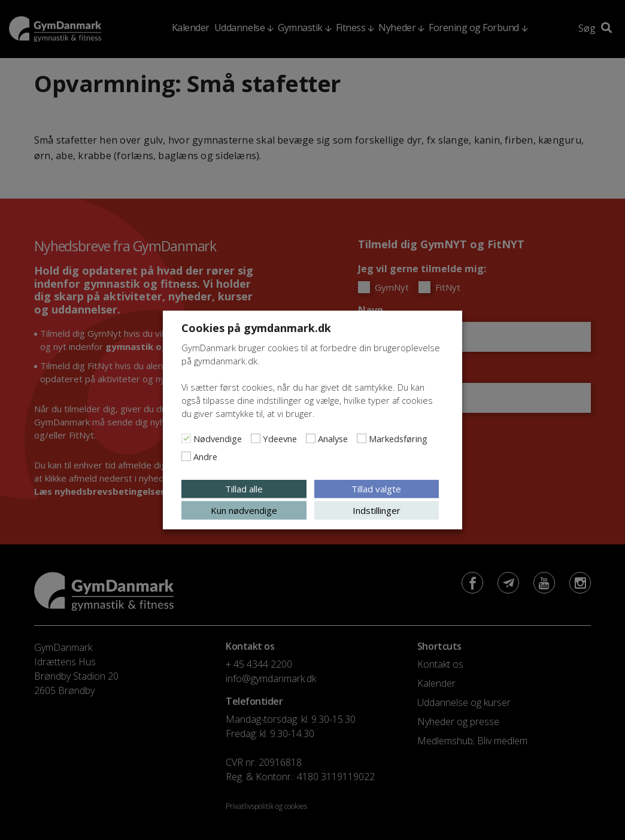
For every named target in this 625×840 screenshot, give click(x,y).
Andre (205, 456)
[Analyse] (311, 439)
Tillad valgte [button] (376, 489)
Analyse (333, 439)
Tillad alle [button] (244, 489)
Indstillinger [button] (377, 510)
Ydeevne (280, 439)
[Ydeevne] (256, 439)
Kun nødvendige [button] (244, 510)
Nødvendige (218, 439)
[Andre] (186, 456)
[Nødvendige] (186, 439)
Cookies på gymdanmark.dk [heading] (256, 328)
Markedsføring (398, 439)
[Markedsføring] (362, 439)
